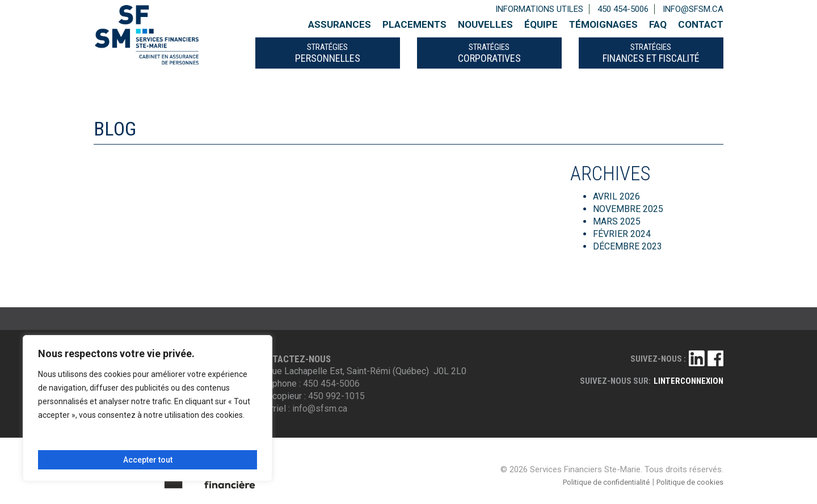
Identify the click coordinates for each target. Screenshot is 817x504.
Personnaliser (91, 441)
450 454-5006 (623, 9)
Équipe (541, 24)
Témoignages (603, 24)
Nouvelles (485, 24)
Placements (414, 24)
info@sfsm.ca (693, 9)
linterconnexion (688, 381)
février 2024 (622, 234)
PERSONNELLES (328, 53)
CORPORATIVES (489, 53)
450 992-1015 (336, 396)
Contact (701, 24)
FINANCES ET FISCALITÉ (651, 53)
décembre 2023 (628, 246)
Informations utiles (539, 9)
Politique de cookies (690, 482)
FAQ (658, 24)
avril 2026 (616, 196)
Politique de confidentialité (606, 482)
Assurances (340, 24)
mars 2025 (617, 221)
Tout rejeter (201, 441)
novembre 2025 (628, 209)
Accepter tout (148, 460)
